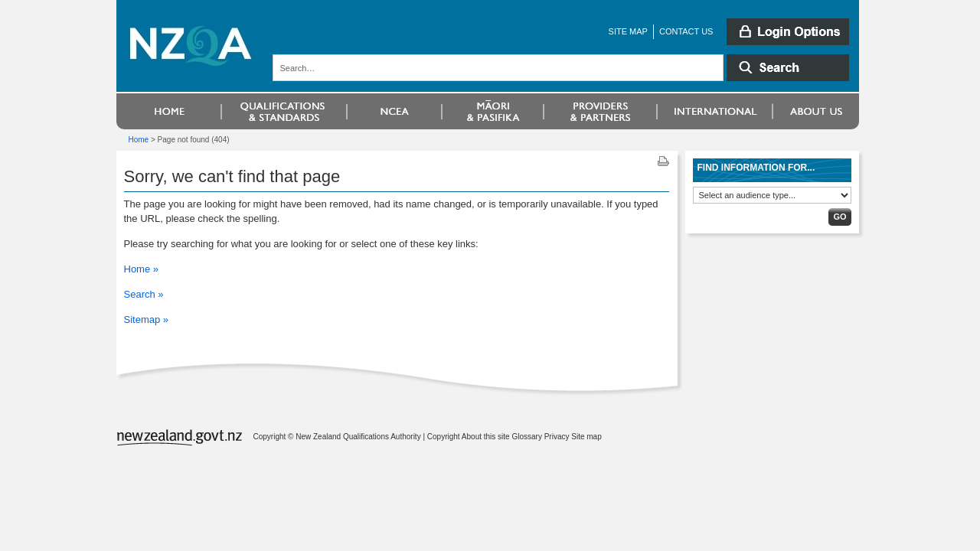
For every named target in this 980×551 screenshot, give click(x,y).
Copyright (444, 437)
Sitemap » (147, 320)
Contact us (686, 31)
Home (139, 140)
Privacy (557, 437)
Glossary (526, 437)
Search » (144, 294)
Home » (142, 269)
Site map (628, 31)
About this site (486, 437)
